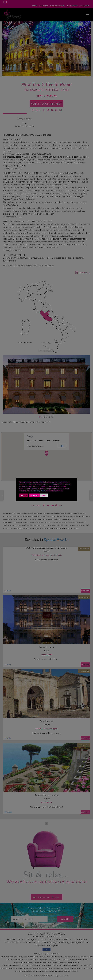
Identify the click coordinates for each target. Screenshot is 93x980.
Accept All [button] (34, 495)
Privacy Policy (40, 491)
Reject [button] (44, 495)
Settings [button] (24, 495)
